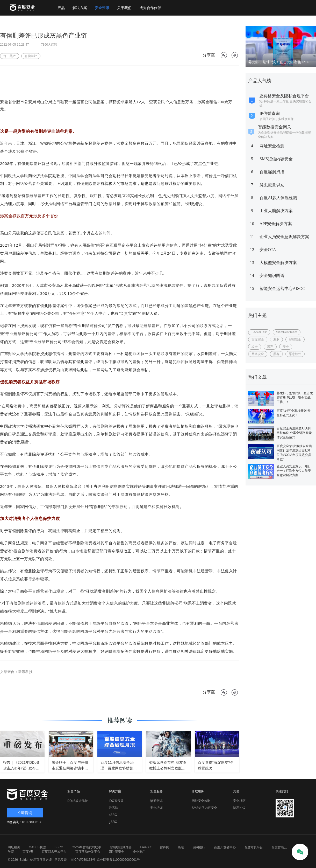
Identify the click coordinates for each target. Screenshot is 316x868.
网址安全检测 (272, 146)
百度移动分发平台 (88, 852)
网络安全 (258, 354)
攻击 (255, 347)
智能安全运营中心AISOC (282, 289)
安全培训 (156, 808)
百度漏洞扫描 (272, 172)
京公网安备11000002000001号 (118, 860)
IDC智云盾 (116, 801)
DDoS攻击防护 (78, 801)
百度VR (28, 852)
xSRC (113, 815)
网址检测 (14, 847)
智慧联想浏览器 (121, 847)
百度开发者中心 (225, 847)
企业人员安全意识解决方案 (284, 237)
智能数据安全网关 (275, 127)
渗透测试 (156, 801)
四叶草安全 (117, 852)
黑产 (270, 347)
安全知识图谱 (272, 276)
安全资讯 (102, 8)
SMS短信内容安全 (276, 159)
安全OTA (268, 250)
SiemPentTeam (287, 332)
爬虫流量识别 (272, 185)
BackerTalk (259, 332)
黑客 (276, 354)
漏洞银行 (199, 847)
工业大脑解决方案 (276, 211)
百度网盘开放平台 (54, 852)
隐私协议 (239, 808)
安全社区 (239, 801)
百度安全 (258, 339)
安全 (286, 347)
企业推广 (139, 852)
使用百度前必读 (40, 860)
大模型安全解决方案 (278, 263)
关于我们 (124, 8)
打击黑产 (10, 56)
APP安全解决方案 (276, 224)
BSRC (59, 847)
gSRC (113, 822)
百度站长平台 (254, 847)
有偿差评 (31, 56)
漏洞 (276, 339)
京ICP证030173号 (83, 860)
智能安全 (295, 339)
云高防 (113, 808)
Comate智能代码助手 (87, 847)
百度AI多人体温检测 (278, 198)
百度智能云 (279, 847)
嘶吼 (181, 847)
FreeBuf (146, 847)
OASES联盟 (37, 847)
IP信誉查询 (270, 113)
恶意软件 (295, 354)
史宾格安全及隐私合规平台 (284, 96)
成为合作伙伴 (150, 8)
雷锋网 (164, 847)
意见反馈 (60, 860)
